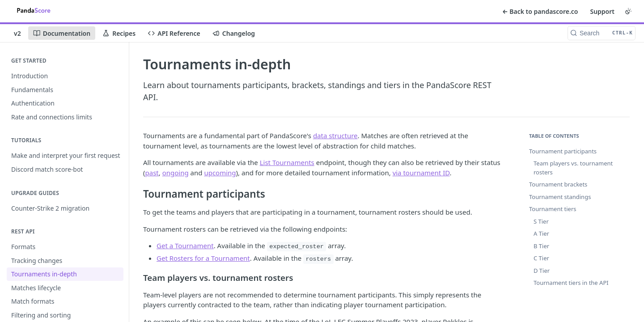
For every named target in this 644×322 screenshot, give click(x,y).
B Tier (541, 246)
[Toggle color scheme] (628, 11)
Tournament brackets (558, 184)
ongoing (176, 173)
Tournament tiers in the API (571, 283)
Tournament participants (563, 151)
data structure (335, 136)
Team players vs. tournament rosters (573, 168)
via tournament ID (421, 173)
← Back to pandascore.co (540, 11)
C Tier (541, 258)
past (152, 173)
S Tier (541, 221)
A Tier (541, 233)
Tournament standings (560, 197)
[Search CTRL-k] (602, 33)
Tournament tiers (553, 209)
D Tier (542, 271)
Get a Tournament (185, 246)
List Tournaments (287, 162)
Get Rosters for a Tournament (203, 258)
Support (602, 11)
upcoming (220, 173)
